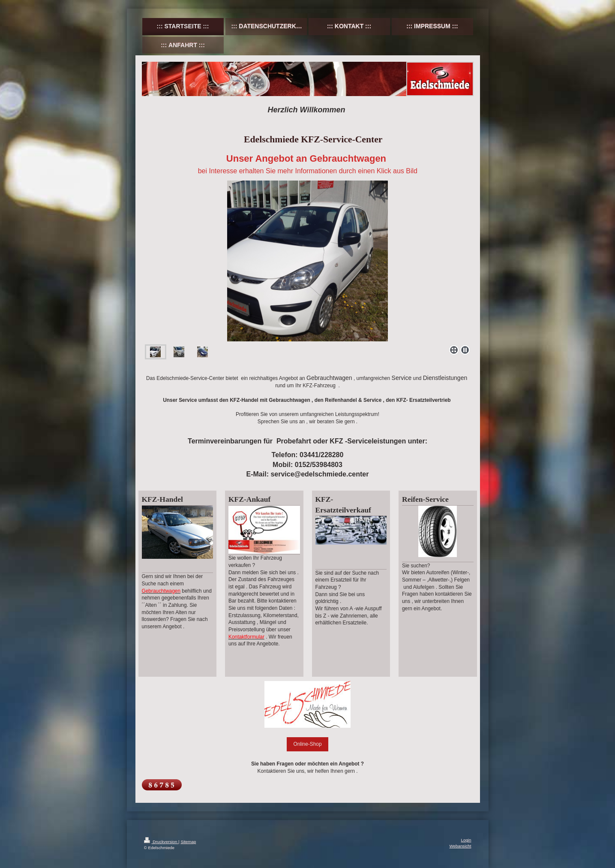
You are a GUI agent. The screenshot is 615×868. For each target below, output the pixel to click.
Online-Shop (307, 744)
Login (466, 840)
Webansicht (460, 846)
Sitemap (188, 842)
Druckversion (161, 842)
